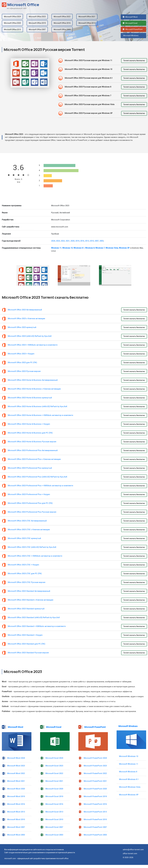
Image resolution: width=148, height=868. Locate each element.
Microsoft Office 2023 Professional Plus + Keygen (29, 494)
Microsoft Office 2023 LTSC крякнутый (24, 538)
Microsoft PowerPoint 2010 (95, 820)
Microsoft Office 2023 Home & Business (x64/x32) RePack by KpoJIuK (38, 407)
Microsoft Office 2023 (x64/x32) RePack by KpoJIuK (30, 336)
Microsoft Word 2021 (16, 781)
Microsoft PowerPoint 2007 (95, 827)
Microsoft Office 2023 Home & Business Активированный (33, 380)
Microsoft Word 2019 (16, 796)
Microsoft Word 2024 (16, 758)
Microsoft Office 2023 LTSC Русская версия (27, 582)
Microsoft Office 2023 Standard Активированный (29, 591)
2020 (73, 241)
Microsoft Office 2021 (87, 17)
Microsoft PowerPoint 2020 (95, 789)
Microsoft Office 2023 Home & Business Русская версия (32, 442)
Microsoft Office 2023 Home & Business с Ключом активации (34, 389)
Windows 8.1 (79, 248)
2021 (68, 241)
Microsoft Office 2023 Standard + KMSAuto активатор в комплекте (37, 626)
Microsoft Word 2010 (16, 820)
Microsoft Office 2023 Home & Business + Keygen (29, 424)
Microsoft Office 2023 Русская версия (24, 371)
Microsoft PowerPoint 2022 (95, 773)
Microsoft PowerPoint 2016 (95, 804)
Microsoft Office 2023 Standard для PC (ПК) (27, 644)
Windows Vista (112, 248)
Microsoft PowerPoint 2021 (95, 781)
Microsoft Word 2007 (16, 827)
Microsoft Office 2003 (62, 29)
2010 (92, 241)
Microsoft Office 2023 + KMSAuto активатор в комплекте (33, 345)
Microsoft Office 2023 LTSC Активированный (27, 521)
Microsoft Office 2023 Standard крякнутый (26, 609)
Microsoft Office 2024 (12, 17)
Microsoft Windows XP (129, 795)
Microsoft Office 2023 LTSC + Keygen (23, 565)
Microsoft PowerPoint (133, 29)
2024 (53, 241)
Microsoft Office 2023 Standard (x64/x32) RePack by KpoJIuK (34, 618)
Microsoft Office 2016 (62, 23)
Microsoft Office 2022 (62, 17)
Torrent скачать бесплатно (134, 61)
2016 (82, 241)
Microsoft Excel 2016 (54, 804)
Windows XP (124, 248)
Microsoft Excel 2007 (54, 827)
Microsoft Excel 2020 (54, 789)
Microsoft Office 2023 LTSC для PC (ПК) (25, 574)
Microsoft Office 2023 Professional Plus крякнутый (30, 468)
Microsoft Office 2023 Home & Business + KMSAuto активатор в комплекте (40, 415)
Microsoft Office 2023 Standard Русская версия (28, 653)
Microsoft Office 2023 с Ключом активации (26, 319)
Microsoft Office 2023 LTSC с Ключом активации (29, 530)
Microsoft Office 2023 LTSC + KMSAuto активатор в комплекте (35, 556)
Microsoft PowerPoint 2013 (95, 812)
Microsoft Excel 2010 (54, 820)
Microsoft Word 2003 (16, 835)
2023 (58, 241)
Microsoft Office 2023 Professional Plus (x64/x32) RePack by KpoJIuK (38, 477)
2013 (87, 241)
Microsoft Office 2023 (37, 17)
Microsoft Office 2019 (37, 23)
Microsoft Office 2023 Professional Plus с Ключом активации (34, 459)
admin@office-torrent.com (133, 850)
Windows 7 (100, 248)
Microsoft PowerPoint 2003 (95, 835)
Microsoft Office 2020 (12, 23)
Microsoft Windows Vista (130, 787)
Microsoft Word (130, 17)
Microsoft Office (20, 5)
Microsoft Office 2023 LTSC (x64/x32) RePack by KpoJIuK (32, 547)
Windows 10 (67, 248)
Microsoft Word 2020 (16, 789)
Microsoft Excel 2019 (54, 796)
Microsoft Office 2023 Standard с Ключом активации (31, 600)
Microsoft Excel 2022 (54, 773)
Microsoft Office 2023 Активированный (25, 310)
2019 (77, 241)
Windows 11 (56, 248)
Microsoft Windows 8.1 (129, 779)
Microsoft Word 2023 (16, 766)
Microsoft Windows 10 (129, 756)
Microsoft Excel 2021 (54, 781)
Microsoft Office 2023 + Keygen (21, 354)
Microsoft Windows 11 (129, 764)
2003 (102, 241)
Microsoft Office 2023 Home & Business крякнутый (30, 398)
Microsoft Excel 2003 (54, 835)
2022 (63, 241)
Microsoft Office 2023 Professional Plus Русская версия (32, 512)
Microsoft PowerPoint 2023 (95, 766)
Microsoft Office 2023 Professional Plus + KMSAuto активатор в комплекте (40, 486)
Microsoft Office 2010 (12, 29)
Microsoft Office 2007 (37, 29)
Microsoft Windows (131, 36)
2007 (97, 241)
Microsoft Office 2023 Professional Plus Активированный (33, 450)
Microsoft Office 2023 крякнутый (22, 327)
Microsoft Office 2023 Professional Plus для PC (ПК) (30, 503)
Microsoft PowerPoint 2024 (95, 758)
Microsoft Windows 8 (128, 772)
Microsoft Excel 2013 (54, 812)
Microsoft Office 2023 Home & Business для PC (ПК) (30, 433)
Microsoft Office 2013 (87, 23)
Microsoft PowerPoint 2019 (95, 796)
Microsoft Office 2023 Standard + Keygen (25, 635)
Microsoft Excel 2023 (54, 766)
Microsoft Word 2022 (16, 773)
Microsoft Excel (130, 23)
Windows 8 (90, 248)
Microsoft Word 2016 (16, 804)
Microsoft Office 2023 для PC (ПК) (22, 363)
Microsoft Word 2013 (16, 812)
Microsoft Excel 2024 (54, 758)
